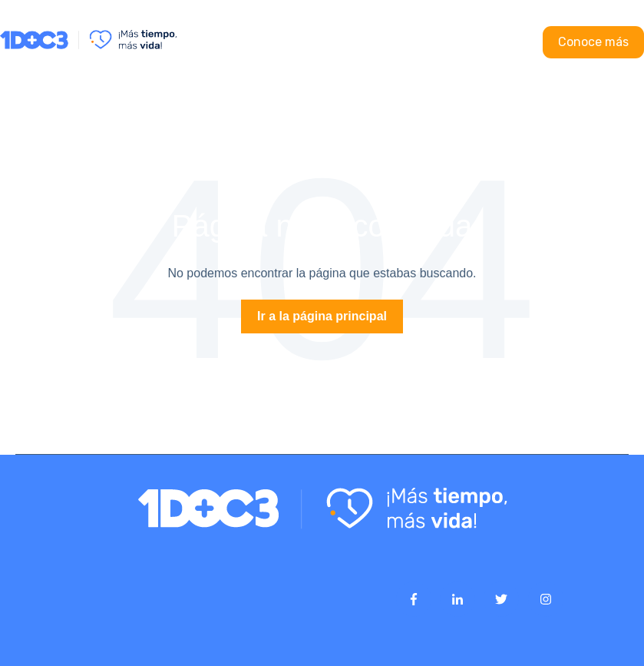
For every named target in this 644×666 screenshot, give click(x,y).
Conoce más (593, 42)
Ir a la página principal (322, 316)
